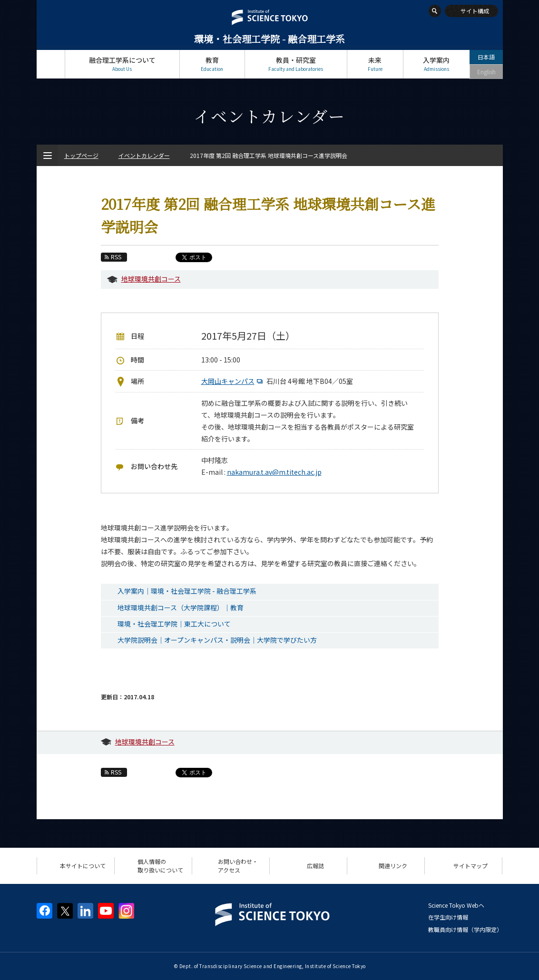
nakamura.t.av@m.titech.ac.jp (274, 472)
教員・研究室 (296, 64)
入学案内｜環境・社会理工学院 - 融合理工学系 (187, 591)
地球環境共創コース (151, 279)
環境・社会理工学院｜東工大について (174, 624)
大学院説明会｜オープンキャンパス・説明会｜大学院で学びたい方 (217, 640)
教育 (212, 64)
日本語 (486, 57)
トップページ (51, 64)
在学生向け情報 (448, 917)
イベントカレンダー (144, 155)
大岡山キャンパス (233, 381)
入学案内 (436, 64)
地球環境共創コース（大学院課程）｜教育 (181, 608)
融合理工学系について (122, 64)
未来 (375, 64)
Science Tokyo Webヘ (456, 905)
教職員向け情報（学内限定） (465, 929)
